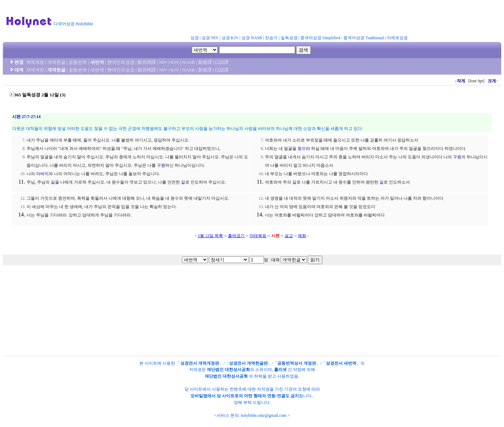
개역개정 (35, 62)
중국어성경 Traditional (364, 38)
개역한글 (56, 62)
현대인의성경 (121, 62)
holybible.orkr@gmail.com (264, 415)
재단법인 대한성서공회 (228, 370)
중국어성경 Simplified (320, 38)
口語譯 (222, 62)
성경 (195, 38)
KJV (175, 62)
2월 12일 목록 (210, 236)
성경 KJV (230, 38)
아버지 (42, 174)
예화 (302, 236)
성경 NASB (252, 38)
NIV (163, 62)
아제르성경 (397, 38)
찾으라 (304, 149)
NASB (189, 62)
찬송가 (271, 38)
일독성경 (289, 38)
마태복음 (258, 236)
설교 (289, 236)
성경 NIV (210, 38)
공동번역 (78, 62)
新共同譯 (147, 62)
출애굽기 (236, 236)
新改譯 (205, 62)
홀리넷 (280, 370)
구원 (161, 165)
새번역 (97, 62)
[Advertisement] (269, 19)
